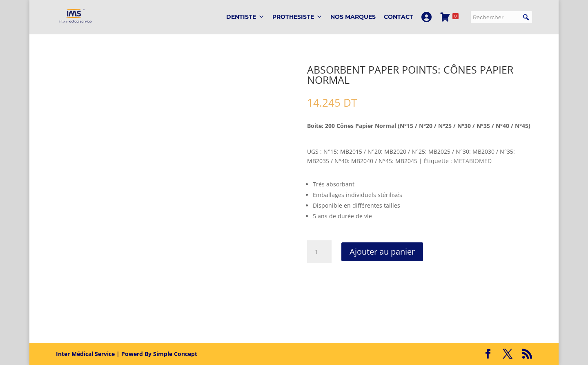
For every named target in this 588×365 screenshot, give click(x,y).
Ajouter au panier (382, 252)
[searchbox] (501, 17)
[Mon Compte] (427, 17)
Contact (399, 17)
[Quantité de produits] (319, 252)
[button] (526, 17)
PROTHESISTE (297, 17)
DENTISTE (245, 17)
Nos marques (353, 17)
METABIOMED (473, 161)
